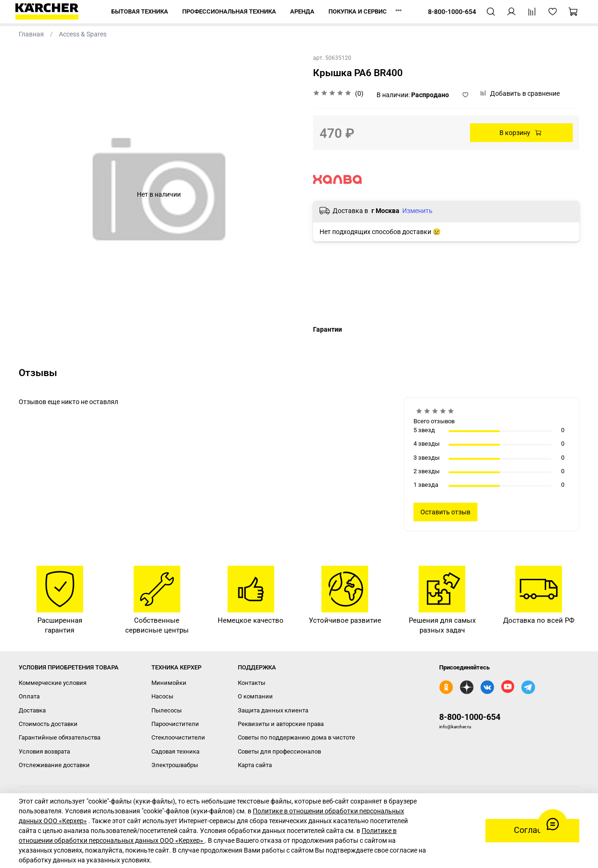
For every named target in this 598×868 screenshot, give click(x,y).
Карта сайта (255, 765)
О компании (255, 696)
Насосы (162, 696)
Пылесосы (167, 710)
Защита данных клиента (273, 710)
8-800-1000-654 (470, 717)
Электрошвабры (175, 765)
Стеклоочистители (178, 737)
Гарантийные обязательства (60, 737)
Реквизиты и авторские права (281, 724)
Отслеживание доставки (54, 765)
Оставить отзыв (445, 512)
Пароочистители (175, 724)
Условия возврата (44, 751)
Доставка (32, 710)
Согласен (532, 830)
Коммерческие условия (53, 683)
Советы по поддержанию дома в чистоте (296, 737)
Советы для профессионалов (279, 751)
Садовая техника (175, 751)
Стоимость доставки (48, 724)
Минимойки (169, 683)
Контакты (252, 683)
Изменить (417, 211)
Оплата (29, 696)
